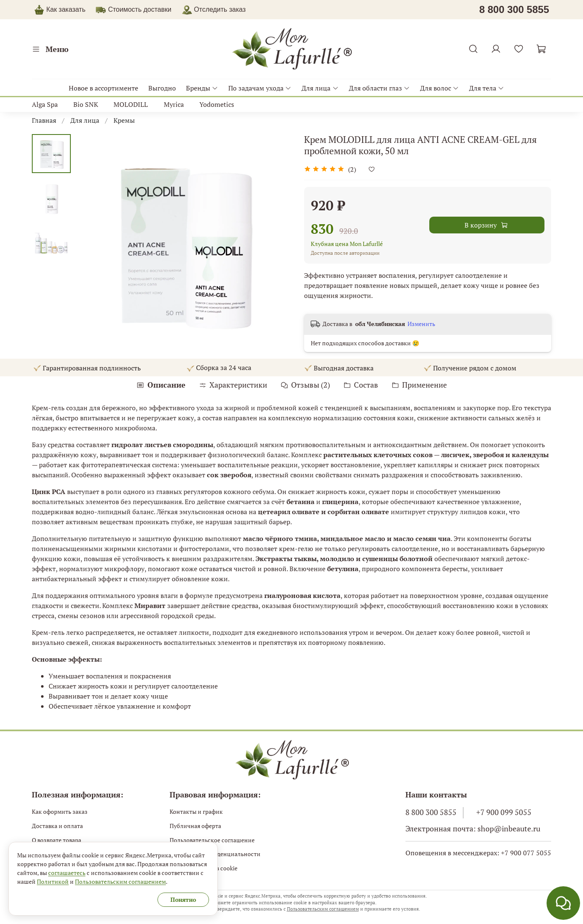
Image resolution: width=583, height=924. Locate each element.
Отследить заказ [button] (214, 9)
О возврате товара (57, 840)
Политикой (53, 881)
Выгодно (162, 88)
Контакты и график (196, 811)
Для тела (487, 88)
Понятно (183, 899)
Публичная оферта (195, 826)
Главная (44, 120)
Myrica (174, 104)
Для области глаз (379, 88)
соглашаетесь (67, 873)
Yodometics (217, 104)
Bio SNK (86, 104)
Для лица (320, 88)
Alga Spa (45, 104)
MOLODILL (131, 104)
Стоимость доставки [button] (140, 9)
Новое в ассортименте (103, 88)
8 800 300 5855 (431, 812)
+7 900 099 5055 (504, 812)
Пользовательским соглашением (323, 909)
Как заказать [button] (66, 9)
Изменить (421, 324)
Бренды (202, 88)
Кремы (124, 120)
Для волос (440, 88)
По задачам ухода (260, 88)
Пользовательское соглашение (212, 840)
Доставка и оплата (57, 826)
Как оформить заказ (60, 811)
